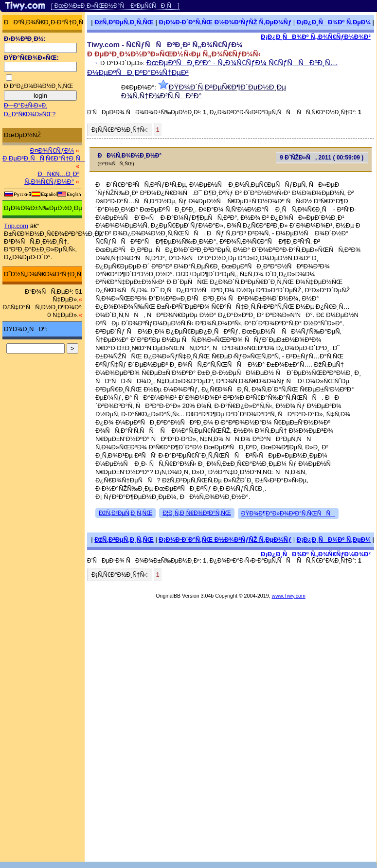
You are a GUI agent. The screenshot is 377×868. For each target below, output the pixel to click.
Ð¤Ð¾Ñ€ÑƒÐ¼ (52, 151)
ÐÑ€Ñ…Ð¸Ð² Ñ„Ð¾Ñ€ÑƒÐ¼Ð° (52, 178)
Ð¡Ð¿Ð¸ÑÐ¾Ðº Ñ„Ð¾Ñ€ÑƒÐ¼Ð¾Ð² (316, 37)
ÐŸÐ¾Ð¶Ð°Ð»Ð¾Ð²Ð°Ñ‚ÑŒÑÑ (288, 514)
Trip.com (16, 226)
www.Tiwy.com (289, 596)
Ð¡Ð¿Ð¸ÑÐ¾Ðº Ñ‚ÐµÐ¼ (334, 22)
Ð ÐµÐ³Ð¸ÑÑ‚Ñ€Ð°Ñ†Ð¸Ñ (44, 158)
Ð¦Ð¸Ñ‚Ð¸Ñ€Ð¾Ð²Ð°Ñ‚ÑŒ (197, 513)
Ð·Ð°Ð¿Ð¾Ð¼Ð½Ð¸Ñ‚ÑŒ (38, 86)
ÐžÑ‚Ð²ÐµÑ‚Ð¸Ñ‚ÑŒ (124, 22)
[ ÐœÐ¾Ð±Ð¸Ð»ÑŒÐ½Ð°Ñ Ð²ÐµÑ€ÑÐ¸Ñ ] (115, 6)
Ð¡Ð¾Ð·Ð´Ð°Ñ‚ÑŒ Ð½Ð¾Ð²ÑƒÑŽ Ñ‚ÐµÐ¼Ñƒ (225, 22)
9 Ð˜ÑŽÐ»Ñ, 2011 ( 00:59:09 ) (322, 158)
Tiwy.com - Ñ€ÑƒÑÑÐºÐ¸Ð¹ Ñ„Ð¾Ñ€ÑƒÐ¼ (165, 44)
